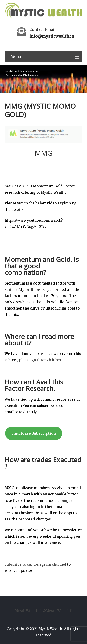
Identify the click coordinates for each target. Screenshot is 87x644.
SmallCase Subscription (34, 433)
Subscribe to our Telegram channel (35, 564)
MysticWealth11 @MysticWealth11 (44, 611)
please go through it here (41, 360)
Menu (16, 56)
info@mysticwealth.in (52, 36)
